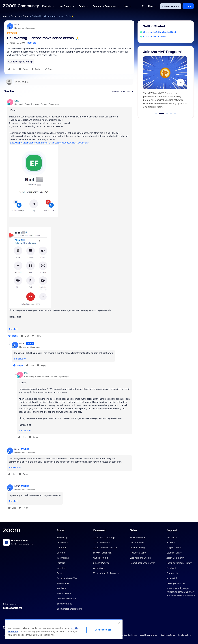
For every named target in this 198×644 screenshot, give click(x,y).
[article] (69, 219)
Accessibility (173, 578)
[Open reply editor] (69, 82)
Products (15, 16)
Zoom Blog (62, 538)
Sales (133, 530)
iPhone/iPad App (101, 563)
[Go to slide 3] (167, 113)
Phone (26, 16)
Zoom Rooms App (102, 543)
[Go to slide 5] (175, 113)
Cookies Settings (168, 635)
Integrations (63, 558)
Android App (99, 568)
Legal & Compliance (149, 635)
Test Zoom (172, 538)
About (61, 530)
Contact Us (172, 573)
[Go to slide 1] (156, 113)
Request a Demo (138, 553)
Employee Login (185, 635)
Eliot (17, 101)
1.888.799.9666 (12, 608)
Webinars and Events (140, 558)
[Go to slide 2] (161, 113)
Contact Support (171, 7)
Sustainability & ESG (67, 578)
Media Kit (61, 588)
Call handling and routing (20, 62)
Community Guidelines (154, 37)
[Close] (119, 623)
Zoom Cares (63, 583)
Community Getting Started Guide (160, 32)
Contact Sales (137, 543)
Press (60, 573)
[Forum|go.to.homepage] (21, 6)
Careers (61, 553)
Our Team (62, 548)
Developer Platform (66, 599)
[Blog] (5, 627)
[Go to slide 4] (171, 113)
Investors (61, 568)
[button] (33, 43)
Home (5, 16)
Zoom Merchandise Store (69, 609)
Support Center (174, 548)
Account (171, 543)
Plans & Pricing (137, 548)
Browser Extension (102, 553)
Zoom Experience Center (142, 563)
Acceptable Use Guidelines (125, 635)
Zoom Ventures (64, 604)
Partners (61, 563)
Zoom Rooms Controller (105, 548)
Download (100, 530)
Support (172, 530)
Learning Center (174, 553)
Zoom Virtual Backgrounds (106, 573)
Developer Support (176, 583)
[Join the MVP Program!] (165, 81)
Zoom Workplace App (104, 538)
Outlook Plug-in (101, 558)
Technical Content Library (179, 563)
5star (17, 25)
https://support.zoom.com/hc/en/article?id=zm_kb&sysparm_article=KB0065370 (49, 143)
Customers (62, 543)
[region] (64, 629)
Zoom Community (175, 558)
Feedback (171, 568)
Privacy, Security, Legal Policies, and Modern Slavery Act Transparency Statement (181, 592)
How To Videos (64, 593)
